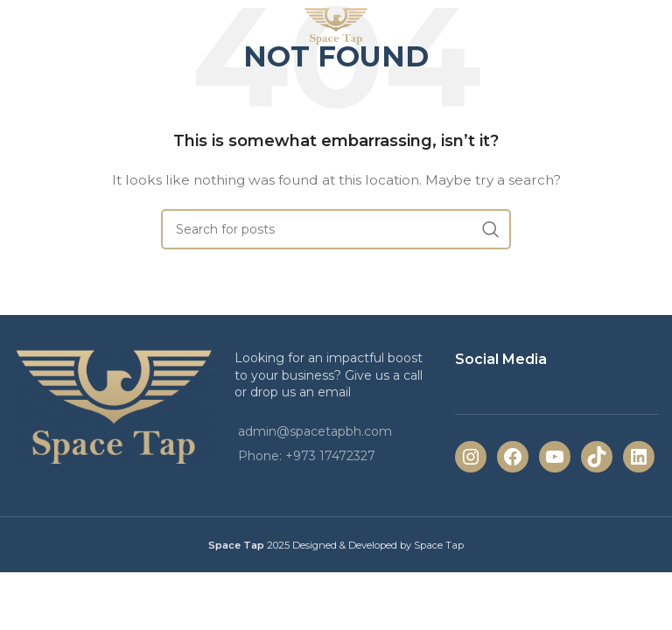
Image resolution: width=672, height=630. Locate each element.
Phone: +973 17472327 (307, 456)
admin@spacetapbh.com (315, 431)
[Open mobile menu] (43, 26)
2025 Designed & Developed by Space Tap (365, 545)
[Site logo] (336, 25)
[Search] (336, 229)
